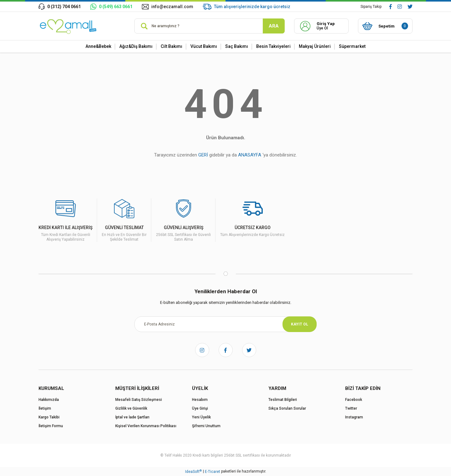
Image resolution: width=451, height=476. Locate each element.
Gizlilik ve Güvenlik (131, 408)
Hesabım (200, 400)
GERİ (203, 155)
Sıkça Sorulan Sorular (287, 408)
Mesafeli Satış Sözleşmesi (139, 400)
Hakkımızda (49, 400)
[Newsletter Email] (225, 324)
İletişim (45, 408)
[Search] (210, 26)
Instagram (354, 417)
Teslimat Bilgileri (283, 400)
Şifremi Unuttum (206, 426)
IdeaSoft (193, 472)
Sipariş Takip (371, 7)
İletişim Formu (51, 426)
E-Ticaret (213, 472)
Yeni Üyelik (201, 417)
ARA (274, 26)
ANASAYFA (250, 155)
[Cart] (385, 26)
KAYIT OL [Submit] (300, 324)
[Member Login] (321, 26)
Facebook (354, 400)
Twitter (351, 408)
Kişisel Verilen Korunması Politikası (146, 426)
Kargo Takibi (49, 417)
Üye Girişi (200, 408)
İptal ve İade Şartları (132, 417)
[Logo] (69, 26)
